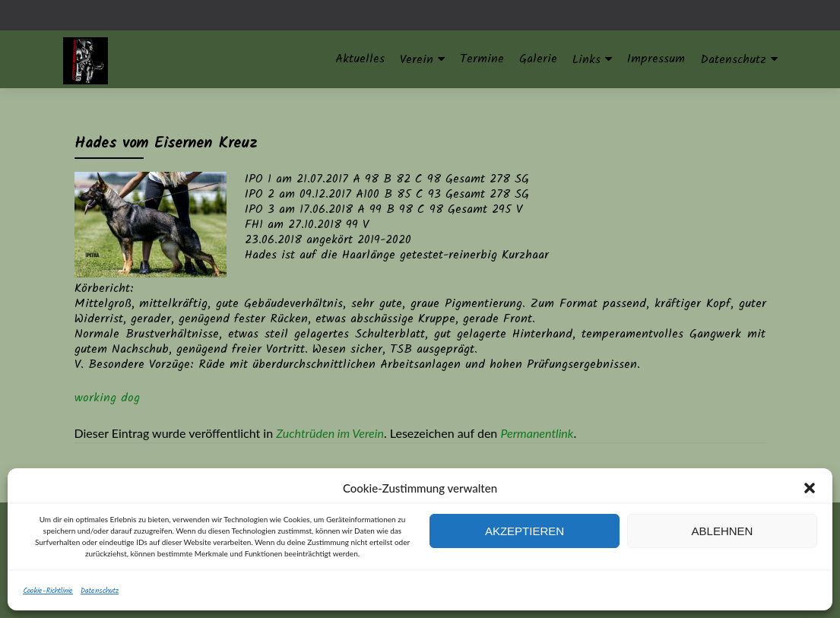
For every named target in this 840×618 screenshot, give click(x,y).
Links (586, 60)
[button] (810, 488)
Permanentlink (537, 433)
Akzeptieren (525, 531)
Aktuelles (360, 59)
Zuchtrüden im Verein (330, 433)
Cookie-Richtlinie (48, 591)
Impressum (656, 59)
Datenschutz (100, 591)
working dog (107, 398)
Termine (482, 59)
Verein (417, 60)
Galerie (538, 59)
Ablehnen (723, 531)
